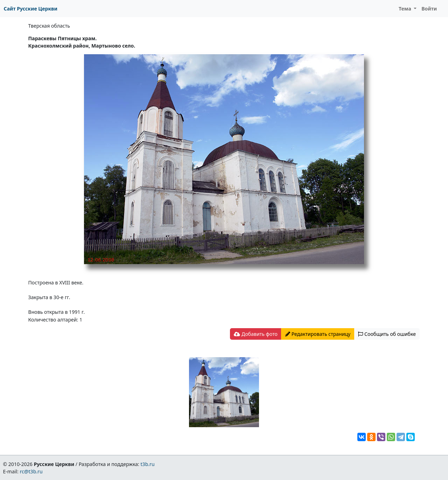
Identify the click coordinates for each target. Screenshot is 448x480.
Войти (429, 9)
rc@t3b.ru (31, 471)
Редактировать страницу (318, 334)
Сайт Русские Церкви (31, 9)
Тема (406, 9)
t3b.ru (148, 464)
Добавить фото (255, 334)
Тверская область (49, 26)
